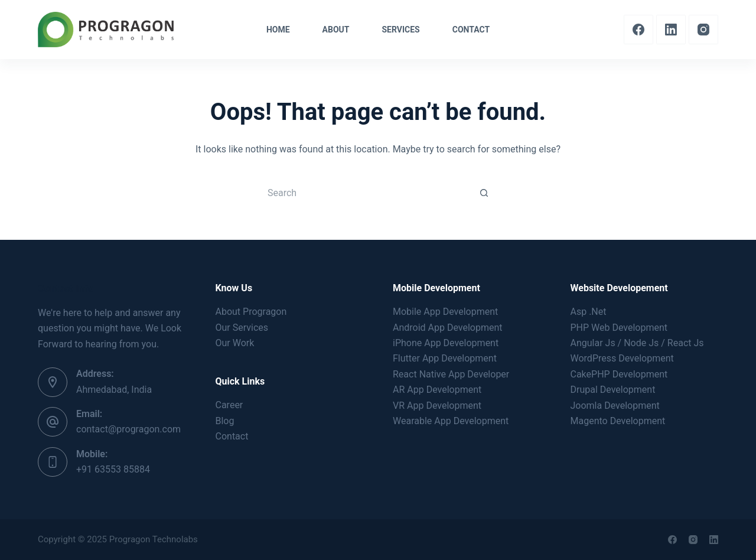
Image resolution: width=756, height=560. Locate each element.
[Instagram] (703, 30)
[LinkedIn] (671, 30)
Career (229, 405)
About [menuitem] (336, 30)
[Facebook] (638, 30)
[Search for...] (366, 193)
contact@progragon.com (128, 429)
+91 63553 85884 (113, 469)
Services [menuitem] (400, 30)
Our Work (235, 343)
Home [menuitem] (278, 30)
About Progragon (251, 312)
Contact (232, 436)
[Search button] (484, 193)
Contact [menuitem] (471, 30)
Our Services (242, 328)
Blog (225, 421)
